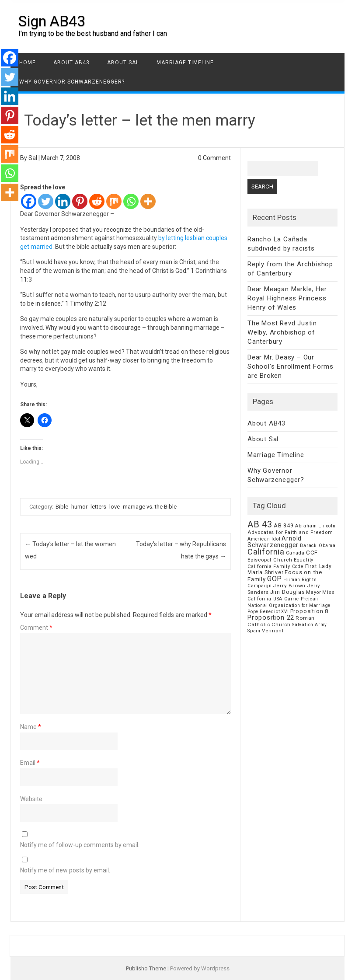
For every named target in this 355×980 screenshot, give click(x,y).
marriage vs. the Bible (150, 507)
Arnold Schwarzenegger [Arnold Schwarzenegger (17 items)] (275, 542)
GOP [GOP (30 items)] (275, 579)
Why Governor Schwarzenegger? (72, 82)
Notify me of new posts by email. (65, 870)
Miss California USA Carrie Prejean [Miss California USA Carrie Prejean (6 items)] (291, 596)
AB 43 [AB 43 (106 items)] (260, 524)
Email (30, 763)
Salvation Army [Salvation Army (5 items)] (310, 625)
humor (79, 507)
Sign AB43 (52, 21)
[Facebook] (29, 201)
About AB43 (71, 63)
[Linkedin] (63, 201)
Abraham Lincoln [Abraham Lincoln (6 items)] (315, 526)
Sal (33, 158)
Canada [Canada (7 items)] (295, 553)
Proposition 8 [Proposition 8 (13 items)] (309, 611)
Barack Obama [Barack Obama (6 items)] (318, 546)
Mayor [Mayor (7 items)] (313, 592)
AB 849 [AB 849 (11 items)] (284, 525)
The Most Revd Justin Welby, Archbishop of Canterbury (282, 332)
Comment (36, 628)
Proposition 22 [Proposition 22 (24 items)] (271, 617)
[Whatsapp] (131, 201)
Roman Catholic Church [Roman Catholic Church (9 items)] (281, 621)
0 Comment (214, 158)
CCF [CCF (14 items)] (312, 553)
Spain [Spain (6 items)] (254, 631)
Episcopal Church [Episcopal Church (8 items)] (270, 560)
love (115, 507)
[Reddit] (97, 201)
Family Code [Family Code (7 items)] (289, 567)
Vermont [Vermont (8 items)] (273, 631)
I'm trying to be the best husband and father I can (93, 33)
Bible (62, 507)
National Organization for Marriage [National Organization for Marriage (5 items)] (289, 605)
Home (28, 63)
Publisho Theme (146, 968)
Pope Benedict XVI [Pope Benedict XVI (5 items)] (268, 612)
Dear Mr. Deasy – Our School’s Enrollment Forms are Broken (291, 366)
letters (98, 507)
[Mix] (114, 201)
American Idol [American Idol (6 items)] (264, 539)
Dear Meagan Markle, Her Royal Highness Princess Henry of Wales (287, 298)
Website (31, 799)
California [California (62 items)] (266, 552)
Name (31, 727)
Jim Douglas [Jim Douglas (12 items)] (288, 592)
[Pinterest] (80, 201)
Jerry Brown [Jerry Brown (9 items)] (289, 586)
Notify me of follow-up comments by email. (80, 845)
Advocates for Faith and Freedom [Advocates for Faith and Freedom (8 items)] (290, 532)
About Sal (123, 63)
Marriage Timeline (185, 63)
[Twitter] (46, 201)
